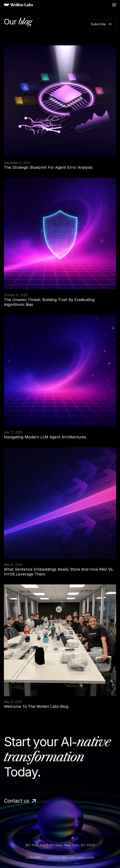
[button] (114, 5)
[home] (19, 5)
